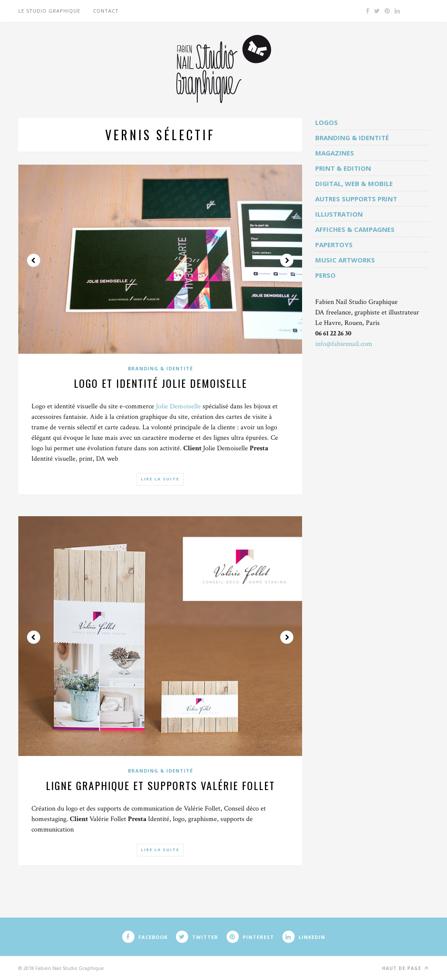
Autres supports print (356, 199)
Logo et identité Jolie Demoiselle (160, 383)
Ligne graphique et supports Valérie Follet (160, 785)
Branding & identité (160, 368)
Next (287, 260)
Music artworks (345, 260)
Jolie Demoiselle (178, 406)
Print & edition (343, 168)
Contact (106, 11)
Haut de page (405, 968)
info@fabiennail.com (344, 344)
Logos (327, 122)
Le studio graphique (49, 11)
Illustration (339, 214)
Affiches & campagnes (355, 229)
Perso (325, 275)
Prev (34, 260)
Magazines (335, 153)
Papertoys (334, 245)
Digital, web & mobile (354, 183)
